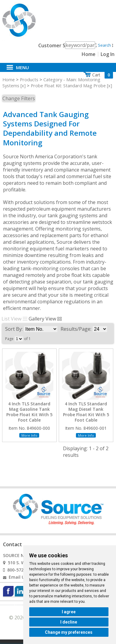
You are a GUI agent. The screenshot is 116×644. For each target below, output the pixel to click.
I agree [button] (69, 612)
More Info (29, 435)
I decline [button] (69, 622)
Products (29, 79)
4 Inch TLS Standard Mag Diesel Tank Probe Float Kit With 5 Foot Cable (86, 412)
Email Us (18, 577)
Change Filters (19, 98)
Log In (108, 54)
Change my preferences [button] (69, 632)
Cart (103, 75)
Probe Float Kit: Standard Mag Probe (68, 85)
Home (89, 54)
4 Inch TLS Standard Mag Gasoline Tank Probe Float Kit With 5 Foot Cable (29, 412)
